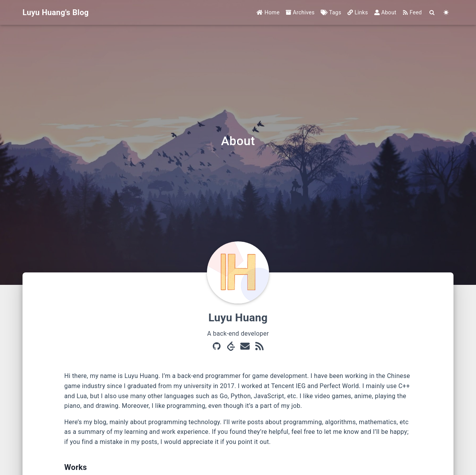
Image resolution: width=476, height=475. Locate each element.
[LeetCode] (231, 347)
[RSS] (259, 347)
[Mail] (245, 347)
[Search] (432, 13)
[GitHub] (217, 347)
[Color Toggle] (446, 13)
